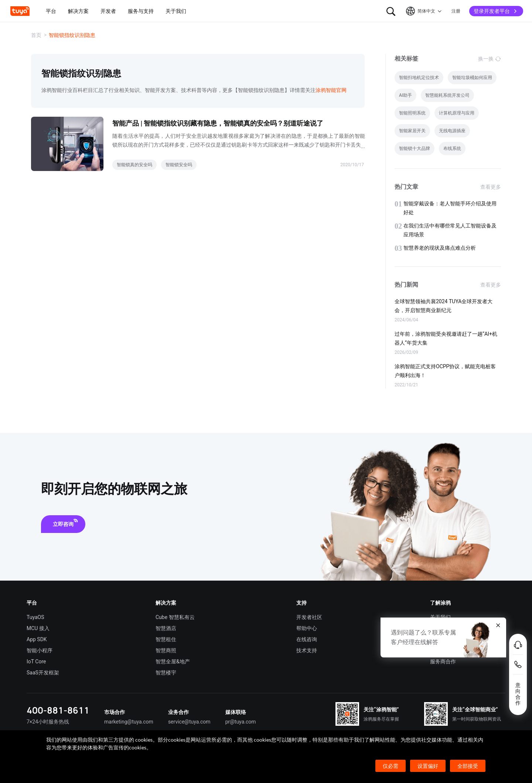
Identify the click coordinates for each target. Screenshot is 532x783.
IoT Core (36, 661)
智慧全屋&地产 (173, 661)
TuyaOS (35, 617)
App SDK (37, 639)
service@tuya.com (189, 722)
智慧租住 (166, 639)
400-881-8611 (58, 710)
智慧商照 (166, 650)
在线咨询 (307, 639)
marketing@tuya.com (129, 722)
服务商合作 (443, 661)
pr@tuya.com (241, 722)
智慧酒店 (166, 628)
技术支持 (307, 650)
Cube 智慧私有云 (175, 617)
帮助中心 (307, 628)
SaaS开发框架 (43, 673)
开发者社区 (309, 617)
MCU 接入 (38, 628)
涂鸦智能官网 (331, 90)
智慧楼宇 (166, 673)
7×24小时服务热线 (48, 722)
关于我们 (440, 617)
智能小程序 (40, 650)
